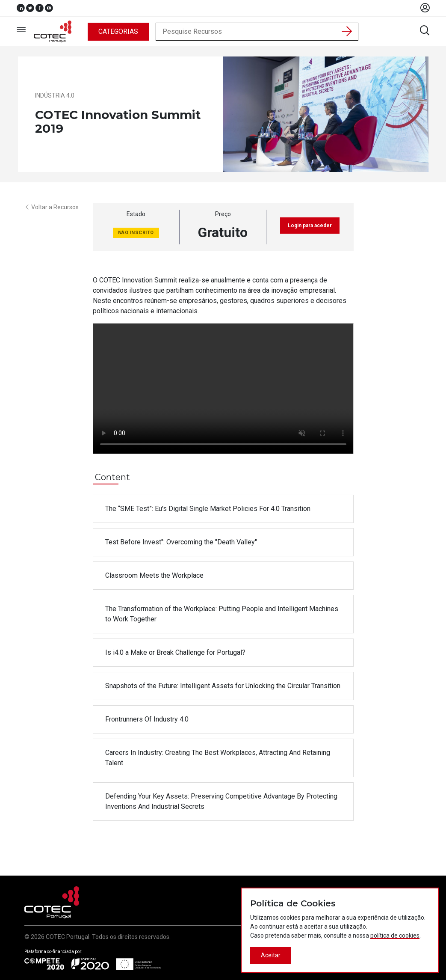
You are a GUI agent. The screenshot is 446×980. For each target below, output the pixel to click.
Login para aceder (310, 226)
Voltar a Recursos (52, 207)
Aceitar (271, 955)
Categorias (118, 31)
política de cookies (395, 935)
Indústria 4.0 (55, 95)
